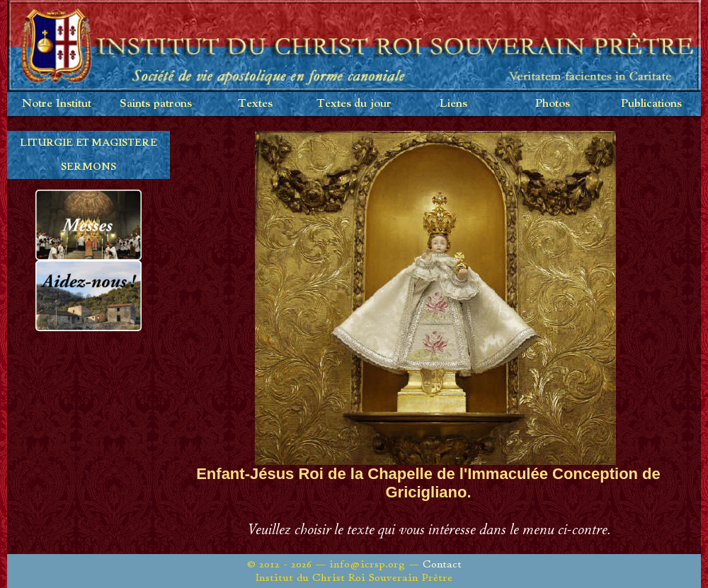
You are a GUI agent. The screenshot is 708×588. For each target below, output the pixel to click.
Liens (453, 104)
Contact (442, 564)
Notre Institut (57, 104)
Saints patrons (156, 104)
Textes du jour (354, 104)
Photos (553, 104)
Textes (255, 104)
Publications (651, 104)
